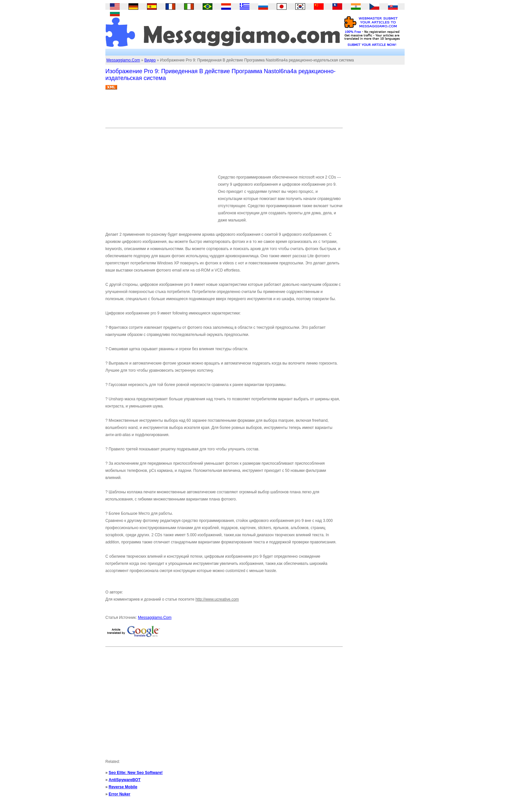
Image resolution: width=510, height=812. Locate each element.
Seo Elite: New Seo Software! (136, 773)
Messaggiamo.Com (123, 60)
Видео (150, 60)
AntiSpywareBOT (125, 780)
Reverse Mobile (123, 787)
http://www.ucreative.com (217, 599)
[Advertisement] (224, 111)
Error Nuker (120, 794)
